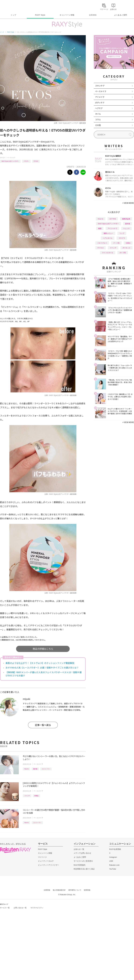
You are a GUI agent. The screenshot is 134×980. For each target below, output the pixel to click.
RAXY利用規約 (80, 865)
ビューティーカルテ (46, 861)
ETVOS (36, 161)
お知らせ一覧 (79, 849)
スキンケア (100, 86)
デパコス (100, 248)
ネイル (98, 114)
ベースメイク (11, 158)
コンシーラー (46, 769)
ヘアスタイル (108, 238)
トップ (13, 15)
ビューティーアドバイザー (49, 865)
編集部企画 (126, 219)
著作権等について (75, 890)
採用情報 (87, 890)
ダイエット (126, 248)
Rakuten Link (114, 865)
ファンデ (27, 796)
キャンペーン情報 (67, 15)
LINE (111, 861)
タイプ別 (123, 253)
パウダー (26, 161)
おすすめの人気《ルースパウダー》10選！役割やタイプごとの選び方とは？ (42, 668)
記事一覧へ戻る (43, 725)
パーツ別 (116, 243)
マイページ (42, 857)
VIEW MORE (128, 203)
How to (26, 769)
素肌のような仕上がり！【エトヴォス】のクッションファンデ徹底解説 (40, 663)
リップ (122, 233)
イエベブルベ (102, 243)
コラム (98, 119)
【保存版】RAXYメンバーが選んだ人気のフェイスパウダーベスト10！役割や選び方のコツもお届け (44, 674)
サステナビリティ (37, 908)
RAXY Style (40, 15)
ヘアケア (99, 108)
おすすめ (113, 219)
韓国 (100, 228)
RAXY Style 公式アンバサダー (10, 161)
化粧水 (128, 243)
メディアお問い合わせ (82, 853)
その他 (98, 125)
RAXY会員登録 (115, 849)
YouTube (113, 869)
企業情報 (47, 890)
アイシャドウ (112, 228)
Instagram (113, 857)
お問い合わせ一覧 (20, 908)
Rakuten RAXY (12, 6)
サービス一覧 (5, 908)
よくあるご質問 (121, 15)
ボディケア (100, 103)
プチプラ (122, 238)
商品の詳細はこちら (43, 649)
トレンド (126, 228)
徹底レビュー (108, 233)
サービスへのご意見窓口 (83, 861)
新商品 (36, 796)
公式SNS (93, 15)
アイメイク (100, 97)
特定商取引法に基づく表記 (84, 869)
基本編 (35, 769)
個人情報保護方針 (59, 890)
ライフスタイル (108, 253)
